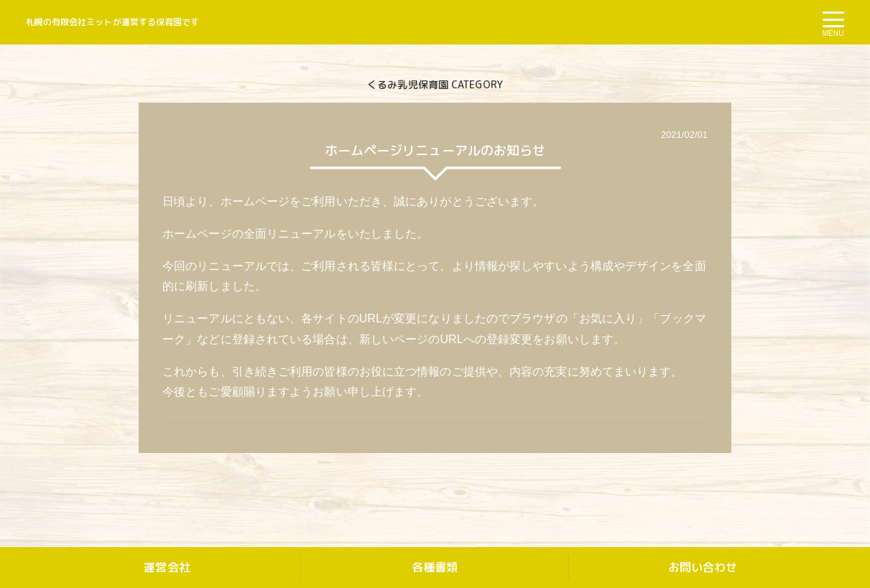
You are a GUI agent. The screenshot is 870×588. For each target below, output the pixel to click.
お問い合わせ (703, 567)
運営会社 (167, 567)
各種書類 (435, 567)
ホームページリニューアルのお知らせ (435, 150)
